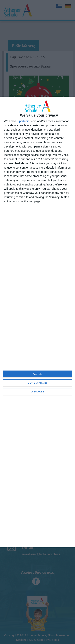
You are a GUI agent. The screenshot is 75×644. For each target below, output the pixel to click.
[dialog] (37, 322)
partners (24, 121)
